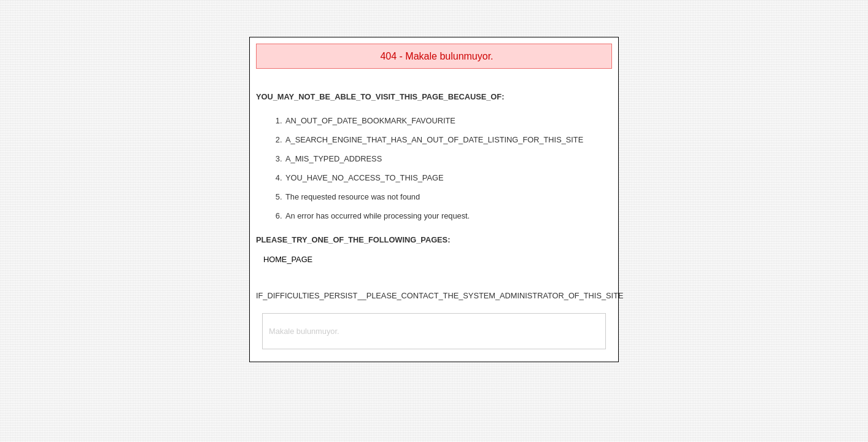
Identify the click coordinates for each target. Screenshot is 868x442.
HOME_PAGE (288, 259)
